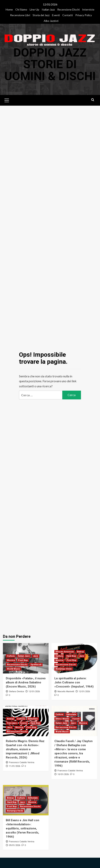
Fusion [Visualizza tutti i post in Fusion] (24, 723)
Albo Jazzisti (51, 21)
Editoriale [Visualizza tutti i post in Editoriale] (33, 718)
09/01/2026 (15, 845)
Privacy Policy (84, 15)
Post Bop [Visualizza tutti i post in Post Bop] (23, 660)
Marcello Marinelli (66, 691)
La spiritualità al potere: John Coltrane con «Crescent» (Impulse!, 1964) (74, 682)
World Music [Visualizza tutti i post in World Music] (14, 668)
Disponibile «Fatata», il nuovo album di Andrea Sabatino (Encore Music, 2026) (26, 682)
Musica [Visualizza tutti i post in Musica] (11, 660)
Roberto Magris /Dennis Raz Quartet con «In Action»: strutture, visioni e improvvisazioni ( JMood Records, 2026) (25, 749)
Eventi (56, 15)
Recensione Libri (20, 15)
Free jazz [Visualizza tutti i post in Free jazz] (12, 723)
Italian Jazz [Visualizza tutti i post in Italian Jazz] (24, 656)
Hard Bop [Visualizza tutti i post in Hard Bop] (71, 656)
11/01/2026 (15, 766)
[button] (7, 99)
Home (9, 9)
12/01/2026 (34, 691)
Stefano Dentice (17, 691)
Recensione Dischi (68, 9)
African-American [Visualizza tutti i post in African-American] (65, 651)
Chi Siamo (21, 9)
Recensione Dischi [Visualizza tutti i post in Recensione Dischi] (17, 664)
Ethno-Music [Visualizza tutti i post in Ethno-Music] (62, 718)
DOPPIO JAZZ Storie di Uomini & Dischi (50, 64)
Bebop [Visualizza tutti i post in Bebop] (80, 651)
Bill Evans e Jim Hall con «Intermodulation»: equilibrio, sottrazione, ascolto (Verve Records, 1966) (23, 828)
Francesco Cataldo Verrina (22, 762)
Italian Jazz (48, 9)
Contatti (68, 15)
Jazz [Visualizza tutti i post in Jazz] (36, 656)
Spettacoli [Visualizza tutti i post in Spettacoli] (36, 664)
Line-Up (34, 9)
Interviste (88, 9)
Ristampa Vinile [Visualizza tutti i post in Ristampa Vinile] (64, 668)
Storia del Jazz (41, 15)
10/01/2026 (63, 774)
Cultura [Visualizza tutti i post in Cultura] (11, 656)
